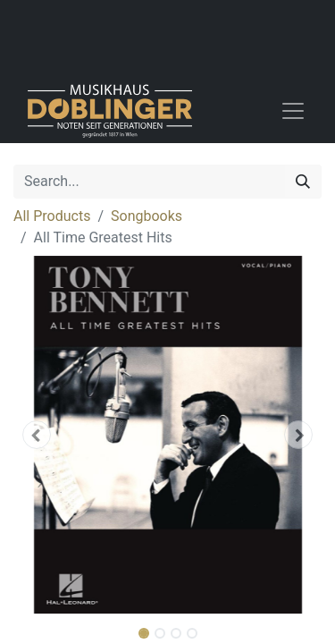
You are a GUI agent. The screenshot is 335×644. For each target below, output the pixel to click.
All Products (52, 216)
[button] (37, 435)
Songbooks (147, 216)
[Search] (303, 182)
